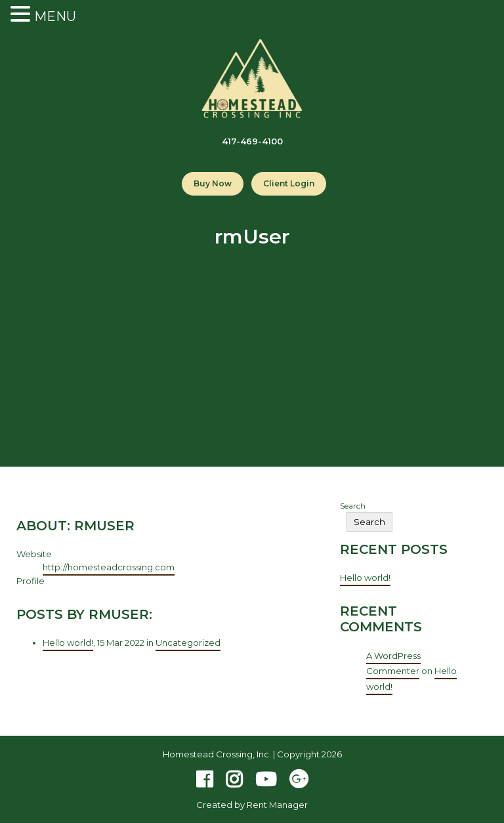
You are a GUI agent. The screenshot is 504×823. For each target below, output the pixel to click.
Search (353, 506)
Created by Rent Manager (252, 805)
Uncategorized (188, 643)
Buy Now (213, 183)
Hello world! (68, 643)
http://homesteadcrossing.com (109, 567)
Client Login (289, 183)
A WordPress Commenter (393, 663)
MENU (55, 16)
